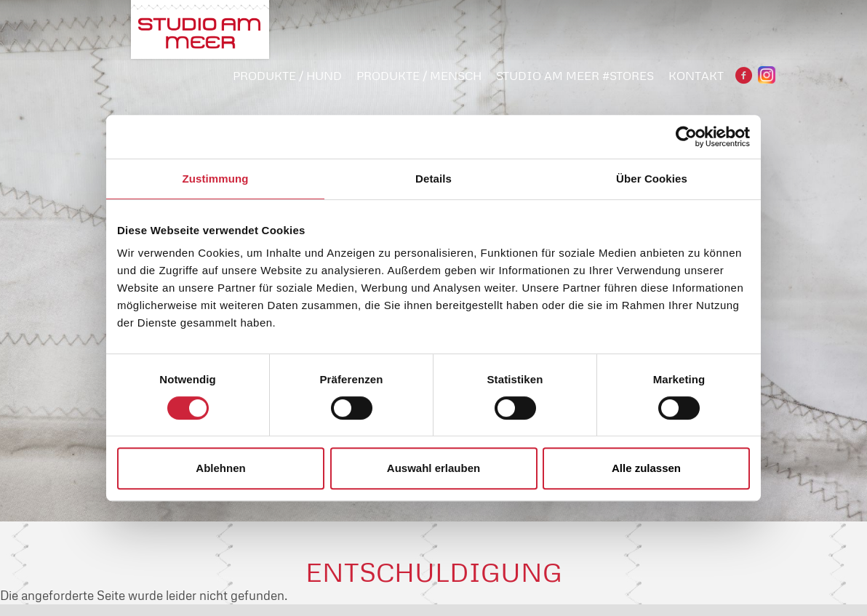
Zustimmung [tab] (216, 179)
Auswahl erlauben (433, 468)
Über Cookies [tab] (652, 179)
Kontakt (696, 76)
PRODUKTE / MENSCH (419, 76)
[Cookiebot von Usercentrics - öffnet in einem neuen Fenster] (686, 137)
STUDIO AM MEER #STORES (575, 76)
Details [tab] (433, 179)
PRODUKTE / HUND (287, 76)
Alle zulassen (646, 468)
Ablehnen (220, 468)
